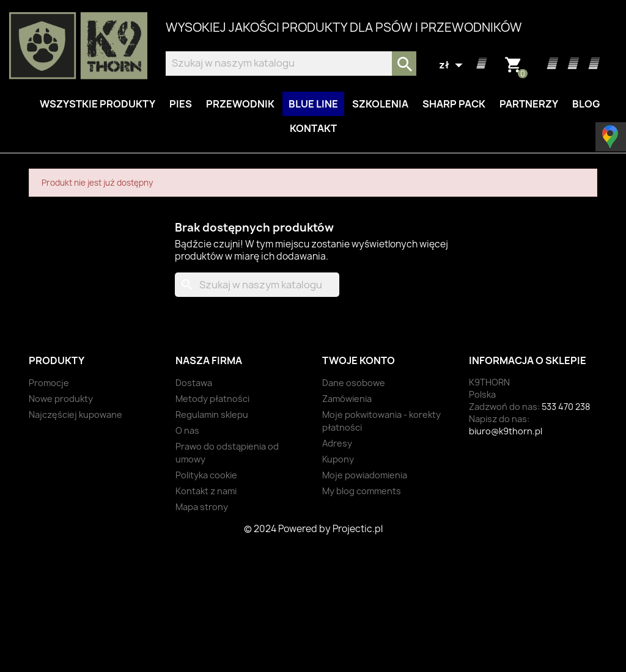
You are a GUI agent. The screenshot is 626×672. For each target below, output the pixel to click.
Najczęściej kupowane (75, 415)
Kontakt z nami (206, 491)
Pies (181, 104)
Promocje (49, 383)
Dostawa (194, 383)
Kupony (338, 459)
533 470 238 (566, 407)
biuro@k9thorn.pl (506, 431)
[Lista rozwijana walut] (452, 65)
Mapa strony (202, 507)
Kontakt (313, 128)
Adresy (337, 443)
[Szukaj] (291, 64)
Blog (586, 104)
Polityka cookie (206, 475)
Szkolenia (380, 104)
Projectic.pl (358, 529)
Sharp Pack (454, 104)
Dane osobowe (354, 383)
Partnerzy (529, 104)
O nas (187, 430)
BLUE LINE (313, 104)
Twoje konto (359, 360)
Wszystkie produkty (98, 104)
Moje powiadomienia (365, 475)
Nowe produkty (61, 399)
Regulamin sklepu (212, 415)
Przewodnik (240, 104)
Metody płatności (212, 399)
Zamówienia (347, 399)
